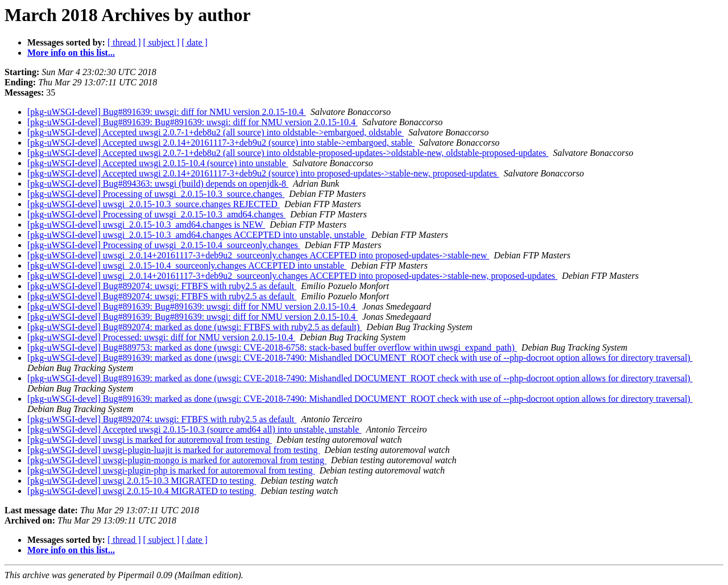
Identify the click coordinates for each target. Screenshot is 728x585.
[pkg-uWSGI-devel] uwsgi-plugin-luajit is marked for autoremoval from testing (174, 450)
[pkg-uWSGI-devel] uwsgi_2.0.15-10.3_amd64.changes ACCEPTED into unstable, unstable (197, 235)
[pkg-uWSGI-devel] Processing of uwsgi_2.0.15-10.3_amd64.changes (156, 214)
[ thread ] (124, 42)
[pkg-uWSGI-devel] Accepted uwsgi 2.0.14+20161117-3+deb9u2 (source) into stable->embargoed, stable (221, 143)
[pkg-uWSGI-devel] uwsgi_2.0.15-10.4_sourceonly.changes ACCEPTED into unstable (187, 265)
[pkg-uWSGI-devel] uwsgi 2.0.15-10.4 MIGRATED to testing (142, 491)
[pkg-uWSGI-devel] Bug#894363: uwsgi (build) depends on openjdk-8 (158, 184)
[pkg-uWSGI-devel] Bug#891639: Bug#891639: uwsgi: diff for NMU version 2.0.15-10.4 (193, 122)
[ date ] (195, 42)
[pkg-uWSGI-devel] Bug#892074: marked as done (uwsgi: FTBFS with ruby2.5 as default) (195, 327)
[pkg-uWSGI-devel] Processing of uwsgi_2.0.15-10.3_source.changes (156, 194)
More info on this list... (71, 53)
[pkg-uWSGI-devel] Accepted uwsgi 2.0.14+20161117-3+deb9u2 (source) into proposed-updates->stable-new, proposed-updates (263, 173)
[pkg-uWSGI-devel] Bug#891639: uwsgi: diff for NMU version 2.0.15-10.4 (167, 112)
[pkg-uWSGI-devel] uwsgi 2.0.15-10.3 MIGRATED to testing (142, 481)
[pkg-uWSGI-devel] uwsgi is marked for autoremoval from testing (150, 440)
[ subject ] (162, 42)
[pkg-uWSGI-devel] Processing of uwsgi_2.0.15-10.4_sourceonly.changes (164, 245)
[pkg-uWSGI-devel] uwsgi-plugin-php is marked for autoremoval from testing (171, 470)
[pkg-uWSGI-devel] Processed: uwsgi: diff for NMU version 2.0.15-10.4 (161, 337)
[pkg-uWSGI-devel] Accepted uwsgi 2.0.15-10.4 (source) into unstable (158, 163)
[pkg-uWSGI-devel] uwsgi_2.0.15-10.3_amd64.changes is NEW (146, 224)
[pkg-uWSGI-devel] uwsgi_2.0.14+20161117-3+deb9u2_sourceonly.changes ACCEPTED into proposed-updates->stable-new (258, 255)
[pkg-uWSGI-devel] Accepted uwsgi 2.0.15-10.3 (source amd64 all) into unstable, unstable (194, 429)
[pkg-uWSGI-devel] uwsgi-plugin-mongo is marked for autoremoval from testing (177, 460)
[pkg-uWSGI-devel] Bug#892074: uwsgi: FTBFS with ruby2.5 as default (162, 286)
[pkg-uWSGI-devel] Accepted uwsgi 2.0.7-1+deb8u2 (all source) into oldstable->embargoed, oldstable (216, 132)
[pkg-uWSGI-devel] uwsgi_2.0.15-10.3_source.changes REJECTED (154, 204)
